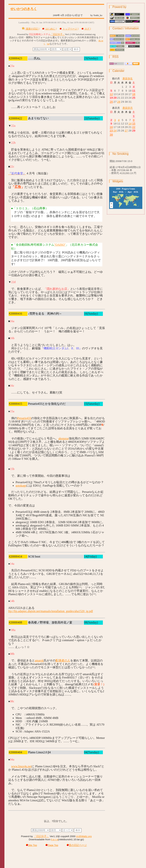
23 (111, 135)
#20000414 (15, 556)
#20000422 (15, 118)
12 (111, 95)
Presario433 (24, 418)
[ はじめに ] (50, 29)
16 (111, 131)
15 (134, 127)
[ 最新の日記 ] (32, 29)
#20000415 (15, 403)
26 (111, 104)
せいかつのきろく (24, 9)
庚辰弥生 (128, 79)
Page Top (52, 845)
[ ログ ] (87, 29)
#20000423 (15, 58)
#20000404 (15, 752)
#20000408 (15, 622)
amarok (39, 660)
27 (126, 135)
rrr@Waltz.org (84, 836)
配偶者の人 (63, 660)
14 (130, 127)
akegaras (64, 438)
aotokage (21, 485)
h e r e (55, 839)
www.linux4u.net (21, 766)
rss (48, 44)
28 (119, 104)
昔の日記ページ (77, 845)
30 (111, 139)
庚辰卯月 (128, 110)
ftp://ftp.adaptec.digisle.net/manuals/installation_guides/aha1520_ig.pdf (51, 611)
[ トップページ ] (70, 29)
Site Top (31, 845)
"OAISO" (60, 244)
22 (134, 131)
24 (115, 135)
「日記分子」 (58, 34)
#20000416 (15, 313)
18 (134, 95)
